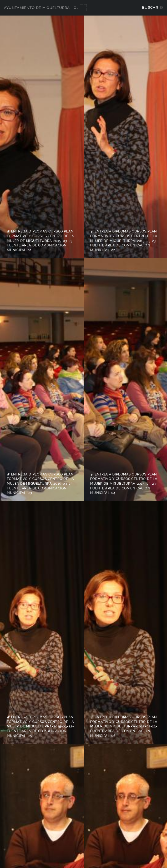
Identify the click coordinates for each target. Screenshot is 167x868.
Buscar (150, 8)
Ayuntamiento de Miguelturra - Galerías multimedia (61, 8)
